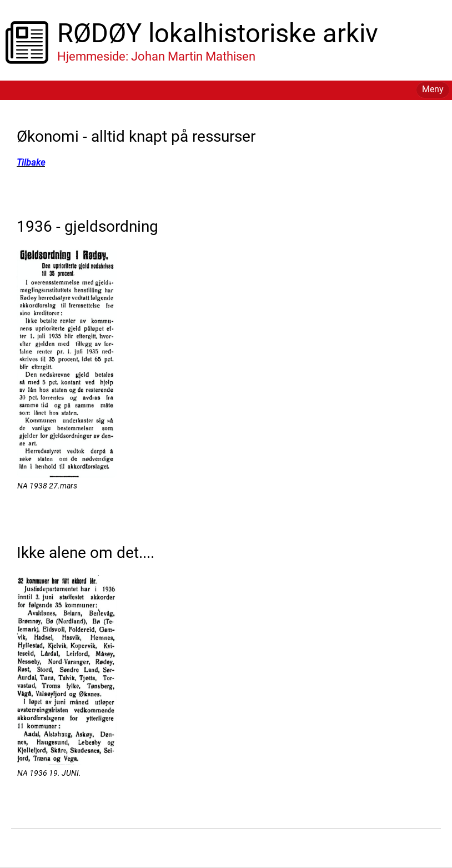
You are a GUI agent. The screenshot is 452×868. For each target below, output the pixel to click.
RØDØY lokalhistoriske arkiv (218, 33)
